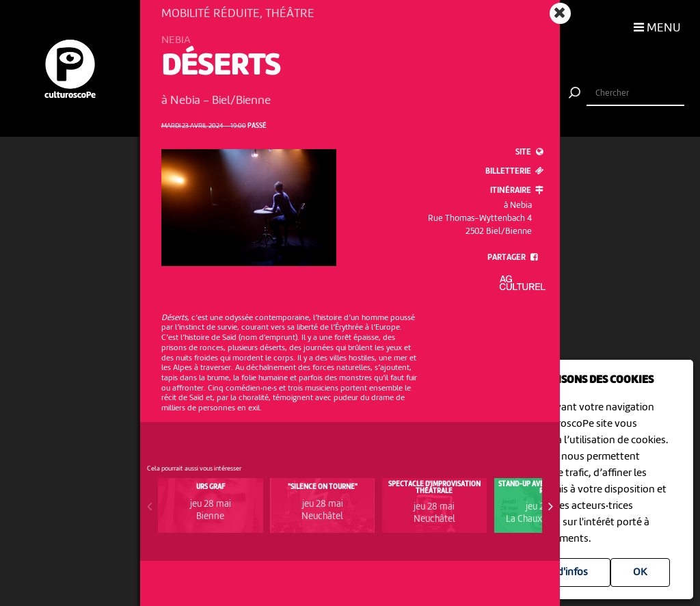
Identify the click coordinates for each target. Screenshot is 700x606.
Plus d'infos (562, 572)
